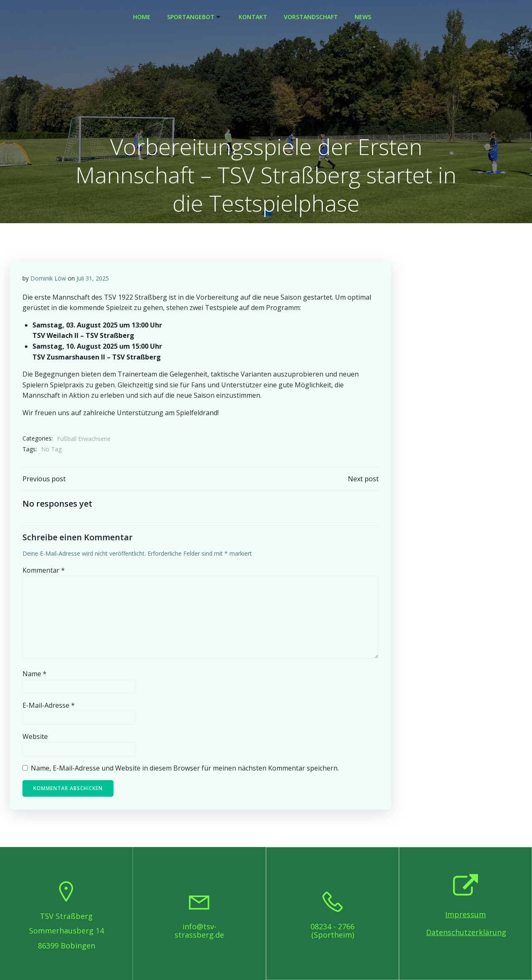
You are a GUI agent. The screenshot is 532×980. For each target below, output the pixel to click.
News (363, 17)
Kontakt (253, 17)
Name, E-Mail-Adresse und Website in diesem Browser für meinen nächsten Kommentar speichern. (185, 768)
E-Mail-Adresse (49, 705)
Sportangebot (195, 17)
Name (34, 674)
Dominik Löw (48, 278)
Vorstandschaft (311, 17)
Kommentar (44, 570)
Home (142, 17)
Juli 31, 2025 (93, 278)
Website (35, 736)
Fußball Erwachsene (84, 439)
